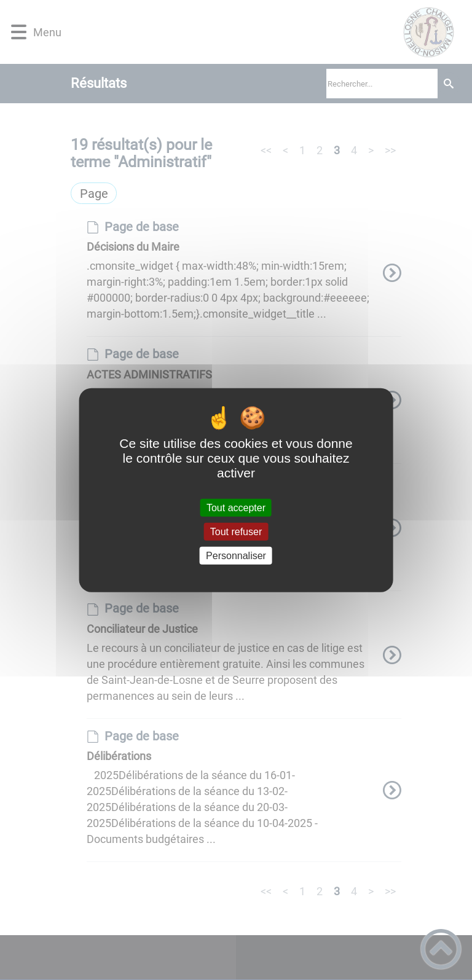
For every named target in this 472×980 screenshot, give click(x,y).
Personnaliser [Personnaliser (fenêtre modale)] (236, 556)
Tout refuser (236, 531)
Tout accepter (236, 507)
